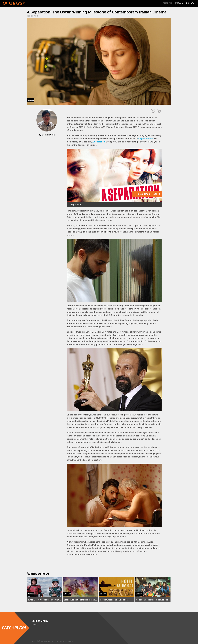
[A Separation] (114, 178)
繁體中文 (179, 3)
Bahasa (190, 3)
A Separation (99, 142)
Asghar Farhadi (146, 139)
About (35, 625)
